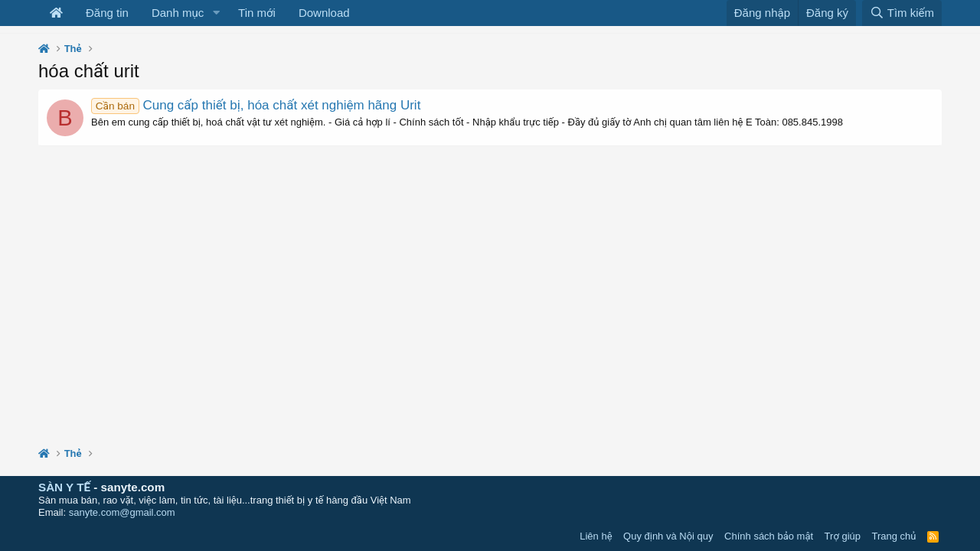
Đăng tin (107, 13)
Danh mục (178, 13)
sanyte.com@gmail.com (122, 512)
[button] (216, 13)
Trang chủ (894, 536)
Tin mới (257, 13)
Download (324, 13)
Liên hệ (596, 536)
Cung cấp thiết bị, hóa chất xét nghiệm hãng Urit (256, 105)
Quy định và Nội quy (668, 536)
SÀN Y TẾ (64, 487)
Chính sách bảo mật (769, 536)
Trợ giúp (843, 536)
